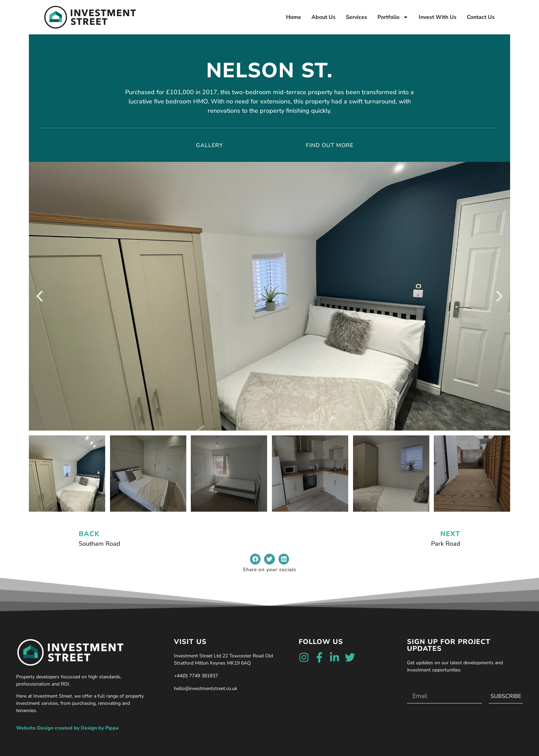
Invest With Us (438, 17)
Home (294, 17)
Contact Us (481, 17)
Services (356, 17)
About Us (323, 17)
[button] (40, 296)
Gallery (210, 145)
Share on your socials (269, 570)
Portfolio (393, 17)
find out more (330, 145)
